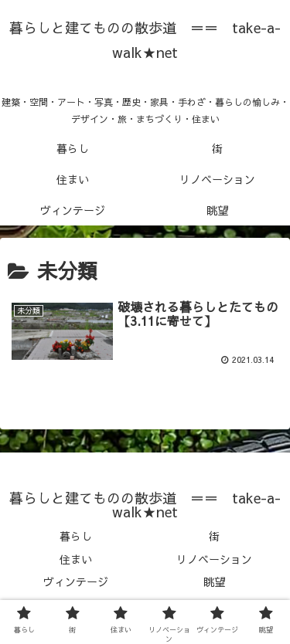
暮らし (76, 536)
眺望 (214, 581)
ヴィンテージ (76, 581)
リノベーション (214, 559)
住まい (76, 559)
